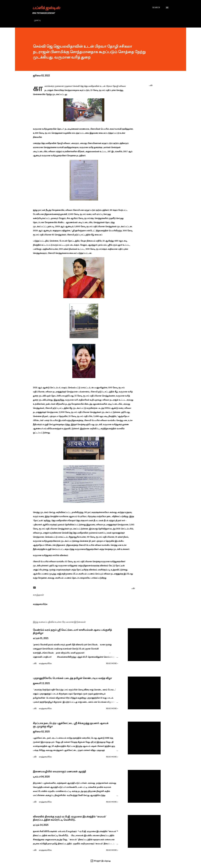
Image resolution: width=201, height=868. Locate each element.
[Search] (156, 8)
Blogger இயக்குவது (100, 861)
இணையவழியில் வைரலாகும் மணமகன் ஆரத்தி (59, 771)
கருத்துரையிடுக (40, 604)
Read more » (112, 663)
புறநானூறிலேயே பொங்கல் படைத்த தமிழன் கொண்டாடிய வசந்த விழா (72, 678)
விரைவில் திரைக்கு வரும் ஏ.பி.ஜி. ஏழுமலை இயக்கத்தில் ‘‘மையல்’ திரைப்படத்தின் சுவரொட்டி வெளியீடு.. (70, 818)
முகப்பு (37, 20)
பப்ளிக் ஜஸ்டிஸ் (46, 8)
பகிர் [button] (151, 85)
